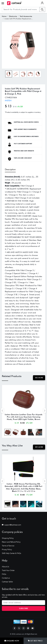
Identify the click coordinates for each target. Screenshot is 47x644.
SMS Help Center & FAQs (11, 553)
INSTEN (8, 101)
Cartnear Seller (7, 582)
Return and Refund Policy (11, 542)
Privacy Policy (7, 549)
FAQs (4, 574)
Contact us (6, 578)
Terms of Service (8, 546)
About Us (5, 567)
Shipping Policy (8, 538)
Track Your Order (8, 570)
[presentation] (2, 411)
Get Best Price (35, 641)
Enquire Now (12, 641)
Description (10, 169)
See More (39, 378)
